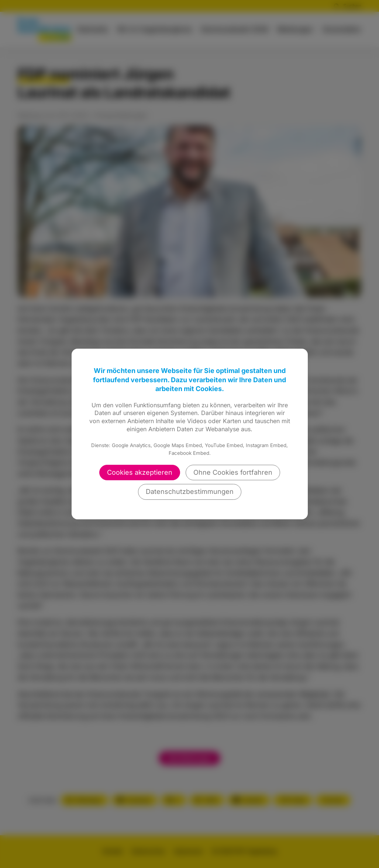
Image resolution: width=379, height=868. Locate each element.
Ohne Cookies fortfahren (233, 472)
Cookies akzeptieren (140, 472)
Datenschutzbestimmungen (190, 491)
